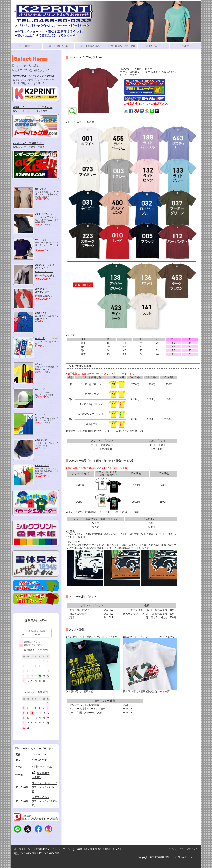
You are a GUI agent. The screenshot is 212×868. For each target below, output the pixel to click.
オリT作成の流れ (90, 46)
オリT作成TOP (27, 46)
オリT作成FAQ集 (58, 46)
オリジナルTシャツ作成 (27, 849)
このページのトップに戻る (183, 849)
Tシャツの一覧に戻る (27, 66)
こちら (144, 104)
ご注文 (185, 46)
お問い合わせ (154, 46)
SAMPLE (108, 610)
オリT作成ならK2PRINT (122, 46)
